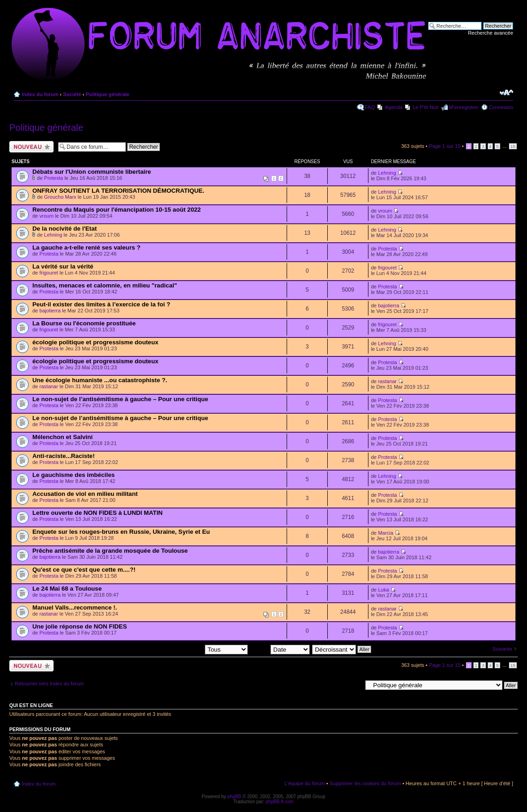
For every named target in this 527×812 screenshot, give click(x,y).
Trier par (280, 649)
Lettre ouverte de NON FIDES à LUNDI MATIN (98, 513)
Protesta (53, 178)
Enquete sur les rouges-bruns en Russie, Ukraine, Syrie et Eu (121, 532)
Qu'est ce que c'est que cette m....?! (84, 570)
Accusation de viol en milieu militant (85, 494)
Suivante (502, 649)
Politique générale (107, 94)
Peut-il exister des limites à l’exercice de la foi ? (101, 304)
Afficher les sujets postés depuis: (189, 649)
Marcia (386, 533)
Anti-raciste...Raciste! (64, 456)
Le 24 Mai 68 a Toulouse (67, 589)
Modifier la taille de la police (506, 92)
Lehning (387, 173)
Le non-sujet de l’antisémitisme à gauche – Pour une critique (120, 399)
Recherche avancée (490, 33)
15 (513, 146)
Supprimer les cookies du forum (365, 783)
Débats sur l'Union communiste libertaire (92, 172)
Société (72, 94)
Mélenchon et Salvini (62, 437)
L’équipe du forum (304, 783)
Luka (384, 590)
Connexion (501, 107)
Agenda (394, 107)
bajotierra (50, 311)
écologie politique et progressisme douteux (95, 342)
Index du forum (40, 94)
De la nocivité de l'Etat (64, 229)
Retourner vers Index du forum (49, 684)
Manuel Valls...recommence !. (75, 607)
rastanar (49, 386)
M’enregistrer (464, 107)
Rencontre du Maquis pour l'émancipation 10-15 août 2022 (116, 210)
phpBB (234, 797)
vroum (46, 216)
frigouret (49, 273)
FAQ (370, 107)
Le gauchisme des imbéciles (74, 475)
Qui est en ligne (31, 705)
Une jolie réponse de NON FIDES (80, 626)
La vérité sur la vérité (63, 266)
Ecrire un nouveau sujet (31, 147)
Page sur (445, 146)
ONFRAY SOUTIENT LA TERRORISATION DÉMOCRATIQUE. (118, 191)
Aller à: (354, 685)
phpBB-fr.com (280, 802)
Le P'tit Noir (426, 107)
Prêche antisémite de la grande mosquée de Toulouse (110, 551)
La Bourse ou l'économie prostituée (84, 323)
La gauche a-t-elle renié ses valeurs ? (86, 247)
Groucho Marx (60, 197)
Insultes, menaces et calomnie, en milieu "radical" (105, 285)
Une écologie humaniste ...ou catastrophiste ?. (100, 380)
